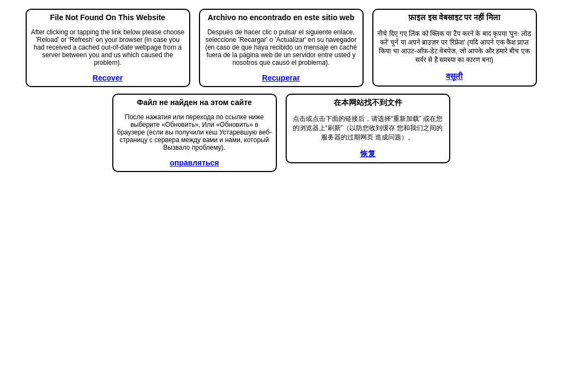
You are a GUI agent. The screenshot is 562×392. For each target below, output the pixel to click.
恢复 (368, 154)
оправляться (194, 163)
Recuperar (281, 78)
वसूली (454, 76)
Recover (108, 78)
